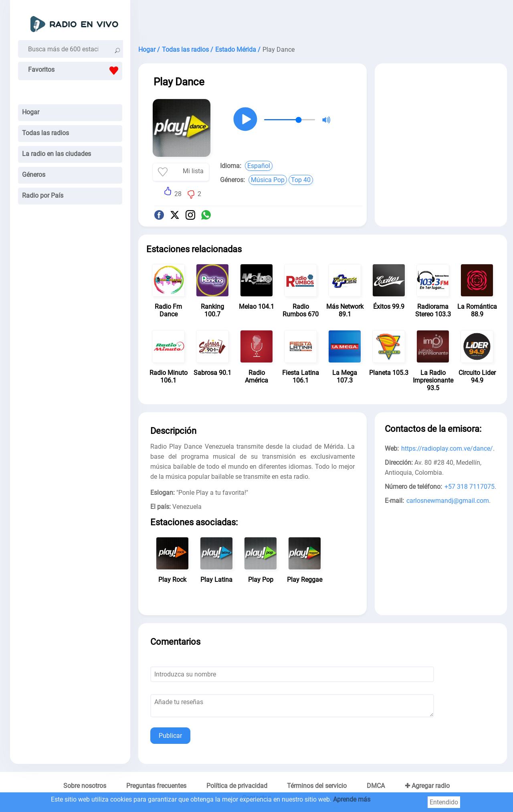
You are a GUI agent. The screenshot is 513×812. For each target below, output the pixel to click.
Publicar (170, 736)
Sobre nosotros (85, 786)
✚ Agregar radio (427, 786)
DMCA (376, 786)
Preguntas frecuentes (156, 786)
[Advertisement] (323, 20)
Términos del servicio (317, 786)
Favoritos (75, 71)
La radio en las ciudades (57, 154)
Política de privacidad (237, 786)
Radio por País (43, 195)
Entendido (444, 802)
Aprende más (352, 799)
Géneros (34, 175)
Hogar (31, 112)
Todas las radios (45, 133)
